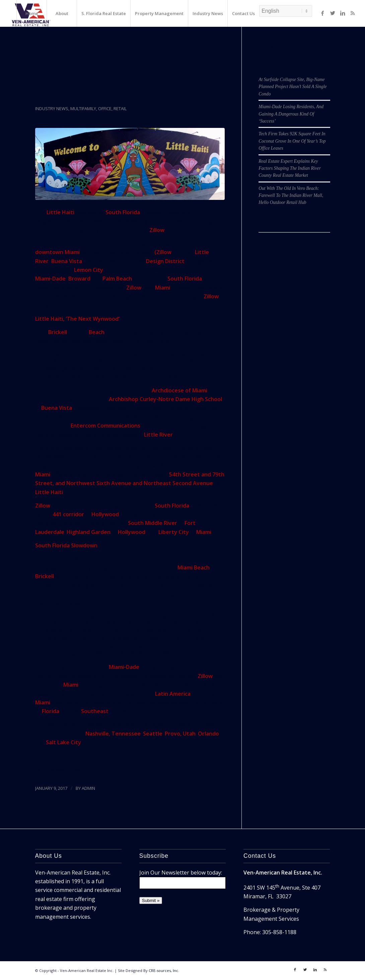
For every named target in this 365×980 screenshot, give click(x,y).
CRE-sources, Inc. (164, 970)
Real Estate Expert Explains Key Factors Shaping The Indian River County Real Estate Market (290, 168)
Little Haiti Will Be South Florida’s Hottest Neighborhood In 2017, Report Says (120, 83)
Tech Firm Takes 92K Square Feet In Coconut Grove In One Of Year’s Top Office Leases (292, 141)
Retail (120, 108)
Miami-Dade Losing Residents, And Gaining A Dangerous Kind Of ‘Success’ (291, 114)
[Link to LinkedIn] (343, 13)
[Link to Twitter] (333, 13)
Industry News (52, 108)
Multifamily (83, 108)
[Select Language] (286, 11)
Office (105, 108)
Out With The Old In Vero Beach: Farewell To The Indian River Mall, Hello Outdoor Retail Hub (291, 196)
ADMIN (88, 788)
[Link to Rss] (353, 13)
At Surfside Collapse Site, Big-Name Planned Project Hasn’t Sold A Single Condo (293, 87)
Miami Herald (72, 769)
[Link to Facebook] (322, 13)
